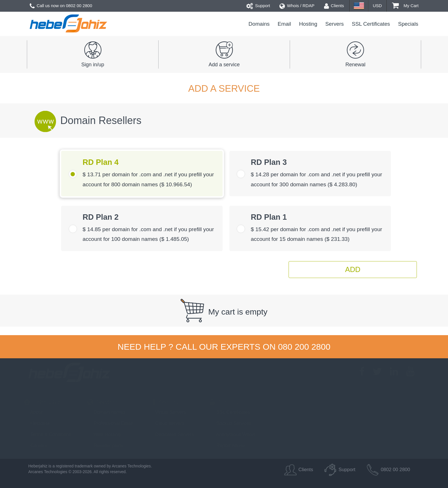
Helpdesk (37, 423)
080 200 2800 (304, 347)
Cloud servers (166, 423)
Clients (334, 6)
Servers (335, 24)
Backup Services (231, 423)
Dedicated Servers (171, 434)
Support (258, 6)
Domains (259, 24)
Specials (408, 24)
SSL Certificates (371, 24)
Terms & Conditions (48, 434)
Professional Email (110, 423)
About (33, 412)
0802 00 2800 (79, 6)
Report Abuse (228, 445)
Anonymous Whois (233, 434)
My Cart (405, 6)
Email (284, 24)
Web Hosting (104, 434)
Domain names (106, 412)
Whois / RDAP (297, 6)
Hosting (308, 24)
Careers (36, 445)
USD (377, 6)
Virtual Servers (167, 412)
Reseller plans (105, 445)
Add (353, 269)
